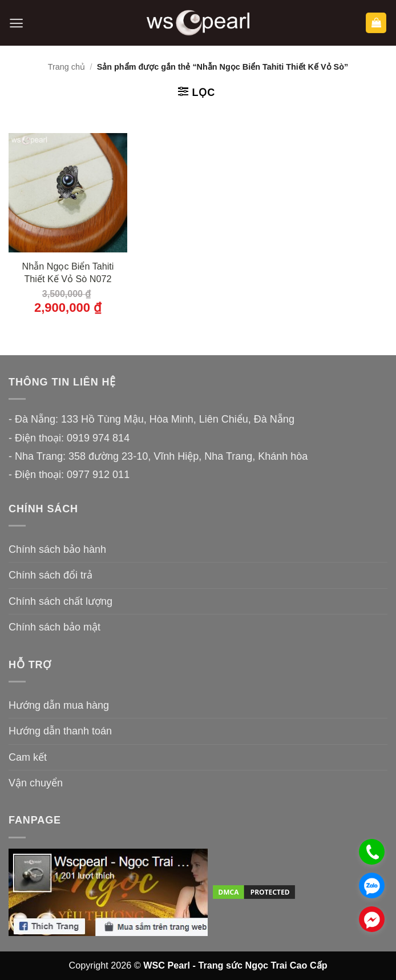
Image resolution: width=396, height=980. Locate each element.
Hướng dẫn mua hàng (59, 705)
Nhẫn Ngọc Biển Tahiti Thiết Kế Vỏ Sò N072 (68, 273)
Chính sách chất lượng (60, 601)
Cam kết (28, 757)
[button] (16, 23)
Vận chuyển (36, 783)
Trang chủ (66, 67)
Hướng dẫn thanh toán (60, 731)
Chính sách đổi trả (50, 575)
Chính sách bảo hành (57, 549)
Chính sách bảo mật (54, 627)
